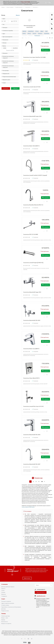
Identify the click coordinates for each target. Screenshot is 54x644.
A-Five (37, 31)
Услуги (3, 599)
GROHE (24, 31)
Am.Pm (34, 34)
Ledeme (27, 507)
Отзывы (3, 592)
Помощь (4, 614)
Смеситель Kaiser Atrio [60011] (31, 146)
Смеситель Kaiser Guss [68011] (31, 349)
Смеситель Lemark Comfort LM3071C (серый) (35, 175)
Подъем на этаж (5, 611)
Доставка (4, 609)
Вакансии (4, 594)
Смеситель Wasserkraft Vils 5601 (32, 320)
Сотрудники (4, 596)
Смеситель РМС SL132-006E (31, 234)
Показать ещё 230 (10, 50)
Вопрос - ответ (5, 618)
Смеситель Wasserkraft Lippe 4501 (32, 292)
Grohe (23, 507)
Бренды (3, 620)
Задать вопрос (27, 578)
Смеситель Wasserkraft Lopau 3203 (32, 116)
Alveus (29, 34)
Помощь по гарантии (6, 601)
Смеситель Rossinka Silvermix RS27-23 (33, 205)
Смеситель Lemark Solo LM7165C (32, 87)
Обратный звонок (41, 592)
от (2, 21)
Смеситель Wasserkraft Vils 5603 (32, 435)
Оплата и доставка (6, 616)
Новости (3, 589)
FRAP (30, 507)
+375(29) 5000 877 (41, 590)
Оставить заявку (5, 605)
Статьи (3, 590)
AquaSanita (47, 34)
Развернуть (37, 36)
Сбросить (18, 15)
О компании (4, 584)
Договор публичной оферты (8, 587)
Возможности (5, 622)
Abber (42, 31)
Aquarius (40, 34)
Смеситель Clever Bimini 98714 (31, 378)
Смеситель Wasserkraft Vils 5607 (32, 464)
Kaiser (33, 507)
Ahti (46, 31)
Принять (48, 3)
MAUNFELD (31, 31)
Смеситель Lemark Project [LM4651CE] (33, 263)
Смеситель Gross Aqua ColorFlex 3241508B (34, 57)
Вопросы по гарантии (6, 624)
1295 (42, 482)
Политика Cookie (28, 4)
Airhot (24, 34)
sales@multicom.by (41, 596)
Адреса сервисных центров (8, 603)
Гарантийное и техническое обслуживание (11, 607)
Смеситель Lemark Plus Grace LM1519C (33, 406)
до (12, 21)
